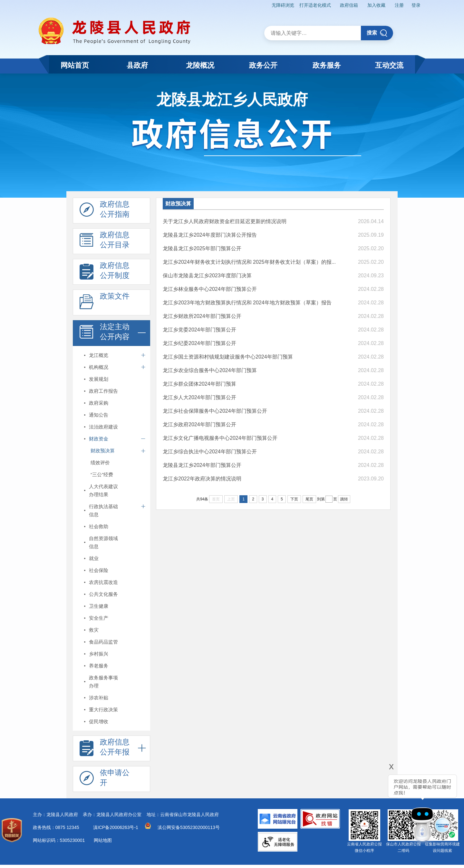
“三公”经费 (102, 474)
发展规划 (99, 379)
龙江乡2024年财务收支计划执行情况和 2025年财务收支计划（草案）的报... (249, 262)
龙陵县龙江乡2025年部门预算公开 (202, 248)
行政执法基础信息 (103, 510)
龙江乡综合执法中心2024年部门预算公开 (210, 452)
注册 (399, 5)
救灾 (94, 630)
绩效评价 (100, 463)
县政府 (137, 65)
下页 (294, 499)
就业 (94, 558)
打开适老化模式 (315, 5)
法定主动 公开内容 (105, 333)
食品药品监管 (103, 642)
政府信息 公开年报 (105, 749)
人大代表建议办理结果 (103, 490)
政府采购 (99, 403)
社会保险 (99, 570)
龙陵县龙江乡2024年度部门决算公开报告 (210, 235)
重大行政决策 (103, 710)
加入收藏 (376, 5)
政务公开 (263, 65)
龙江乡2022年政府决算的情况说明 (202, 479)
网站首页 (75, 65)
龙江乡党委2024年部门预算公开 (199, 330)
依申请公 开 (105, 779)
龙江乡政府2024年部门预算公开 (199, 424)
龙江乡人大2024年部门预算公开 (199, 397)
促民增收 (99, 721)
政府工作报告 (103, 391)
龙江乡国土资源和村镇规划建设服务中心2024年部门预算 (228, 357)
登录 (416, 5)
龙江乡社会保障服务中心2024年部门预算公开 (215, 411)
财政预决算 (103, 451)
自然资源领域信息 (103, 542)
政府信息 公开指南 (105, 211)
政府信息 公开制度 (105, 272)
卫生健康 (99, 606)
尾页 (309, 499)
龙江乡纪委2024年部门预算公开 (199, 343)
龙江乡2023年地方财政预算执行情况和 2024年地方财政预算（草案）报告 (247, 303)
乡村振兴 (99, 654)
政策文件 (105, 303)
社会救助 (99, 526)
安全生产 (99, 618)
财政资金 (99, 439)
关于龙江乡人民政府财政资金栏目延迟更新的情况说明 (225, 221)
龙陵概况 (200, 65)
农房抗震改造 (103, 582)
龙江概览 (99, 355)
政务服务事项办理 (103, 682)
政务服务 (327, 65)
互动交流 (389, 65)
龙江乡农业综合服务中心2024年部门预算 (210, 370)
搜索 (377, 33)
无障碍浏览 (283, 5)
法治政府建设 (103, 427)
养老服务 (99, 666)
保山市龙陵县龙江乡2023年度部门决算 (207, 276)
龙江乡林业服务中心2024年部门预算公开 (210, 289)
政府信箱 (349, 5)
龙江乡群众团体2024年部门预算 (199, 384)
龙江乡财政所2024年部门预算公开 (202, 316)
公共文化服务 (103, 594)
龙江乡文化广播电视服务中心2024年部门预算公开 (220, 438)
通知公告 (99, 415)
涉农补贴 (99, 698)
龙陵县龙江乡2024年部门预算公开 (202, 465)
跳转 (344, 499)
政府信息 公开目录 (105, 242)
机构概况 (99, 367)
